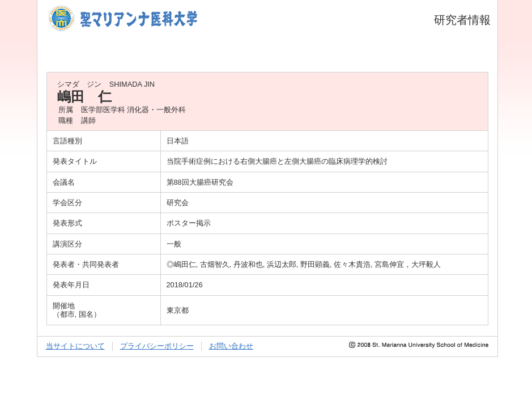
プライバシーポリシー (157, 346)
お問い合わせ (231, 346)
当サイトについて (75, 346)
